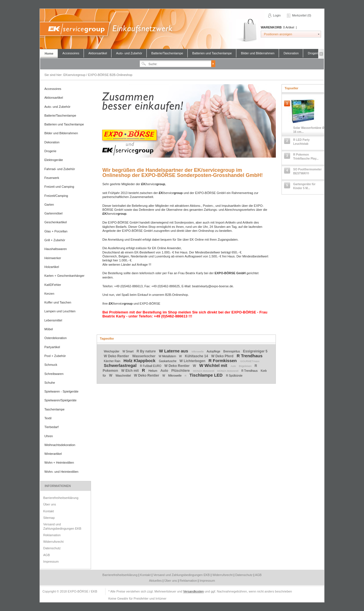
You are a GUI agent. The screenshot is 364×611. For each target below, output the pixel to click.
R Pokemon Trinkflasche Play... (306, 157)
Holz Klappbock (140, 361)
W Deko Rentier (117, 356)
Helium (153, 371)
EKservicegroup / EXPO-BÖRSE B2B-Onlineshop (182, 29)
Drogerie (314, 53)
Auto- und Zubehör (129, 53)
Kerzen (49, 294)
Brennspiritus (232, 351)
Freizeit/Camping (56, 196)
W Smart (129, 351)
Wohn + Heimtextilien (59, 463)
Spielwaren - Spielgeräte (61, 391)
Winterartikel (53, 454)
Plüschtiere (181, 371)
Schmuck (51, 365)
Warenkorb (247, 31)
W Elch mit (130, 371)
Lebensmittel (53, 320)
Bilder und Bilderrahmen (258, 53)
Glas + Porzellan (56, 231)
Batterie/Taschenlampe (167, 53)
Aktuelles (156, 581)
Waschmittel (124, 376)
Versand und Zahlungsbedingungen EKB (62, 526)
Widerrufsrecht (53, 542)
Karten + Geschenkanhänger (64, 276)
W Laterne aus (174, 351)
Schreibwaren (54, 374)
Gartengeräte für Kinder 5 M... (304, 186)
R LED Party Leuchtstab (301, 142)
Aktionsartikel (98, 53)
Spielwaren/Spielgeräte (60, 400)
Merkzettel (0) (302, 15)
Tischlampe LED (207, 375)
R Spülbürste (234, 376)
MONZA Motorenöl (204, 371)
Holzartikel (52, 267)
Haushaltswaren (56, 249)
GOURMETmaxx (250, 361)
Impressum (51, 562)
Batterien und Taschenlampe (212, 53)
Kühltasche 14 (197, 356)
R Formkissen (223, 361)
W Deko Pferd (223, 356)
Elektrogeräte (54, 160)
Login (277, 15)
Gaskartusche (168, 361)
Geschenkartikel (56, 222)
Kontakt (48, 511)
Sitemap (49, 518)
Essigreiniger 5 (255, 351)
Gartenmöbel (53, 213)
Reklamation (52, 535)
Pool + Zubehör (55, 356)
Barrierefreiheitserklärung (61, 498)
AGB (46, 555)
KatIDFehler (53, 285)
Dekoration (291, 53)
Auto (234, 366)
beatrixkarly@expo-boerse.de (213, 286)
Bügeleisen (246, 366)
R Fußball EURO (151, 366)
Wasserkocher (144, 356)
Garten (49, 205)
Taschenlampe (54, 409)
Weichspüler (112, 351)
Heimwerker (53, 258)
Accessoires (71, 53)
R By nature (147, 351)
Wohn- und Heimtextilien (61, 472)
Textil (48, 418)
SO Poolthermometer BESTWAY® (307, 171)
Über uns (50, 504)
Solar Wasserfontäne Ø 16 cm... (309, 130)
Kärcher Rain (112, 361)
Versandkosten (194, 591)
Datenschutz (52, 548)
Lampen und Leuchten (60, 311)
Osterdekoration (55, 338)
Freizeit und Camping (59, 187)
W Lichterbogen (193, 361)
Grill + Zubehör (55, 240)
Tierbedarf (51, 427)
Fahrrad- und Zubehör (60, 169)
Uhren (49, 436)
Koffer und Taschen (58, 302)
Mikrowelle (198, 352)
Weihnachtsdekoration (60, 445)
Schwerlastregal (121, 365)
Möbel (49, 329)
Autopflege (214, 351)
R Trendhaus (250, 356)
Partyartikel (52, 347)
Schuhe (50, 383)
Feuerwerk (52, 178)
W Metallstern (168, 356)
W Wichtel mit (214, 365)
